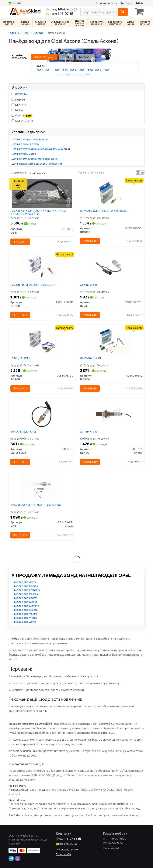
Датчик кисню (89, 285)
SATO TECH (22, 121)
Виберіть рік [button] (44, 57)
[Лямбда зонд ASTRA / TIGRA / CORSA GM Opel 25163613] (42, 193)
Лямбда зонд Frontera (26, 590)
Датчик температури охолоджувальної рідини (41, 149)
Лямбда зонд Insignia (25, 594)
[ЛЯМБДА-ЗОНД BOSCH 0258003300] (42, 341)
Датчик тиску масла (24, 154)
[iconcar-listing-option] (142, 173)
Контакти (126, 3)
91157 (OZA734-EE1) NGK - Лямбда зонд (36, 505)
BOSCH (21, 94)
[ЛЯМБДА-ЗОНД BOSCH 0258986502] (111, 341)
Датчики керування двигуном (30, 139)
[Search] (123, 12)
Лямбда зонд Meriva (24, 602)
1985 (81, 70)
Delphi (19, 99)
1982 (56, 70)
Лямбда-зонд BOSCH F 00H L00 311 (33, 285)
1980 (40, 70)
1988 (106, 70)
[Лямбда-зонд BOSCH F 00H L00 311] (42, 267)
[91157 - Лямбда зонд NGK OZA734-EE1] (42, 487)
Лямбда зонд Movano (25, 606)
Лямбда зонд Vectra (24, 614)
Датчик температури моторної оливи (35, 159)
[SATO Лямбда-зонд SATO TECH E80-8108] (42, 414)
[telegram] (11, 859)
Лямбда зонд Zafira (24, 622)
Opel (22, 116)
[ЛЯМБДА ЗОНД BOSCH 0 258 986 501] (111, 193)
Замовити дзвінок (67, 849)
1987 (98, 70)
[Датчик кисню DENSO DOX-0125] (111, 414)
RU (19, 3)
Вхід (140, 3)
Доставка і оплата (106, 3)
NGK (17, 110)
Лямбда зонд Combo (25, 586)
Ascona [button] (85, 57)
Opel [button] (67, 57)
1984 (73, 70)
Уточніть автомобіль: (19, 57)
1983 (65, 70)
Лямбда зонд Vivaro (24, 618)
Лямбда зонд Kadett (24, 598)
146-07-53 (60, 9)
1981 (48, 70)
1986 (90, 70)
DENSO (19, 105)
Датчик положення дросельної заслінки (37, 164)
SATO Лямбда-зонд (23, 432)
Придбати (20, 242)
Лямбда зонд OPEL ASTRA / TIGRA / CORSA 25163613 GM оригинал (38, 212)
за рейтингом (37, 173)
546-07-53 (60, 13)
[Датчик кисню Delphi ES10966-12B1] (111, 267)
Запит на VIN (64, 854)
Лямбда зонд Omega (25, 610)
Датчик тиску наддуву (25, 144)
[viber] (18, 859)
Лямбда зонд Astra (24, 582)
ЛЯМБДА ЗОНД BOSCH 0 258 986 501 (104, 211)
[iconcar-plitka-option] (138, 173)
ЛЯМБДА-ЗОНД (21, 358)
